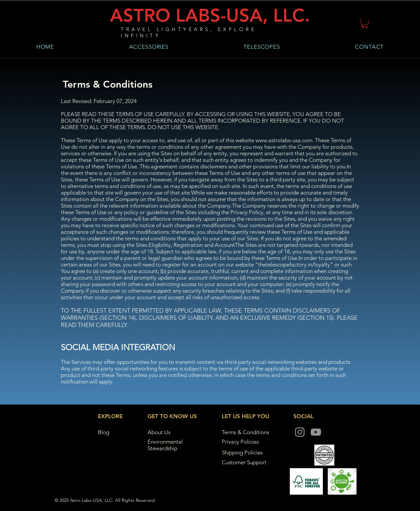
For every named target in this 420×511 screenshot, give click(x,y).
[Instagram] (300, 432)
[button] (365, 24)
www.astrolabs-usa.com (284, 140)
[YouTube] (316, 432)
